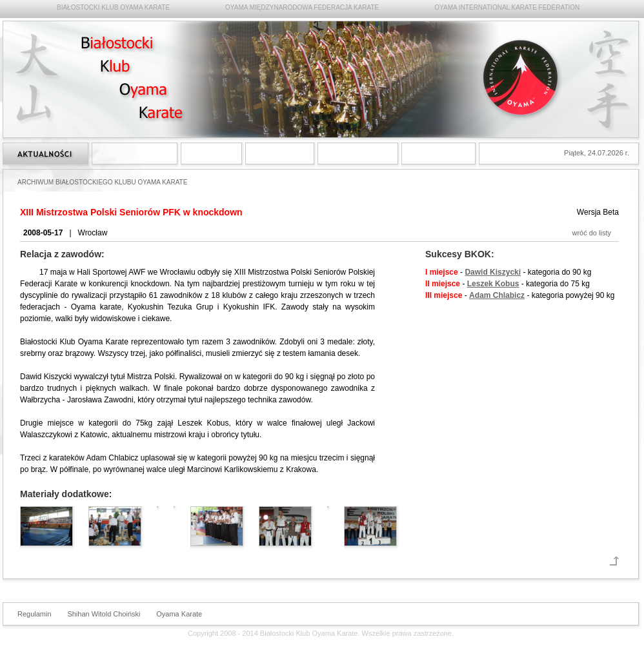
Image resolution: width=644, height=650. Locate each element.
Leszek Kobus (493, 284)
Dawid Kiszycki (493, 272)
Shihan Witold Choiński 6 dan (211, 153)
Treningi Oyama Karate (280, 153)
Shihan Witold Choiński (104, 614)
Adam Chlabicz (497, 295)
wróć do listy (591, 233)
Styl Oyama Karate (135, 153)
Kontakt (438, 153)
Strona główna (45, 153)
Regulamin (35, 614)
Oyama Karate (179, 614)
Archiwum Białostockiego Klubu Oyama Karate (358, 153)
